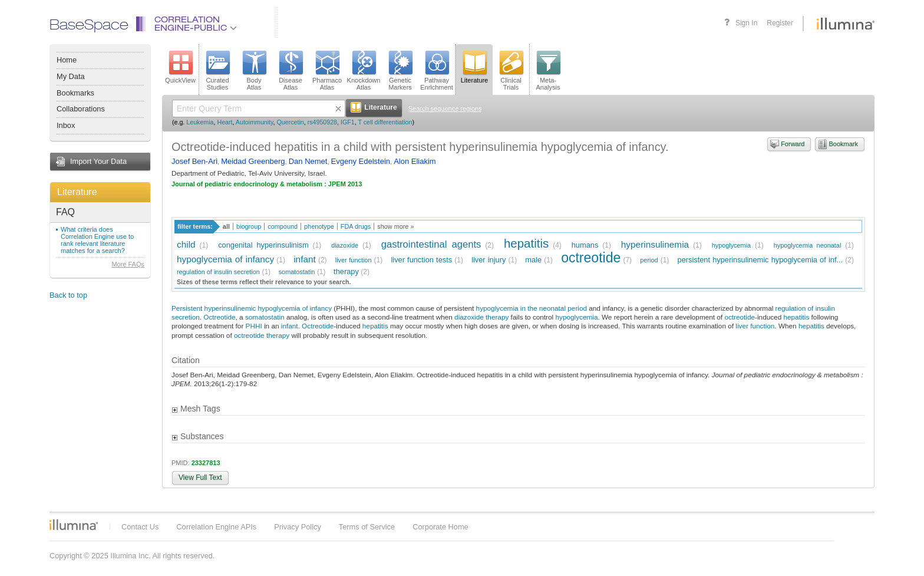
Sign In (746, 23)
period (649, 260)
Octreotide (219, 317)
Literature (77, 192)
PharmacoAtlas (327, 71)
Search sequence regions (445, 108)
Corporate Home (440, 527)
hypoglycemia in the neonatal (521, 308)
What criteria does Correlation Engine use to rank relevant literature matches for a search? (97, 240)
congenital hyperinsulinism (263, 245)
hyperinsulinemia (655, 244)
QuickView (180, 67)
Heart (225, 122)
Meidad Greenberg (253, 161)
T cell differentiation (385, 122)
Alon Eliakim (415, 161)
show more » (395, 226)
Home (67, 60)
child (186, 244)
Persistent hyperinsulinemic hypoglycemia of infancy (252, 308)
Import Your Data (98, 161)
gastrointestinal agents (431, 244)
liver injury (489, 260)
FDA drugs (356, 226)
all (226, 226)
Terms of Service (367, 527)
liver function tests (421, 260)
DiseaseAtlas (291, 71)
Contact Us (140, 527)
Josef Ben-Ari (194, 161)
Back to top (68, 295)
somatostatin (297, 272)
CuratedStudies (217, 71)
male (533, 260)
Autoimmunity (255, 122)
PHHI (254, 326)
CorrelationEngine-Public (196, 24)
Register (780, 23)
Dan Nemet (308, 161)
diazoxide (345, 245)
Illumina (74, 525)
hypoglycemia (732, 245)
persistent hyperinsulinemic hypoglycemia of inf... (760, 260)
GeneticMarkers (400, 71)
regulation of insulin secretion (218, 272)
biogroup (249, 226)
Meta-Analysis (548, 71)
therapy (346, 271)
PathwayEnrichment (437, 71)
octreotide (591, 258)
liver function (354, 260)
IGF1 (348, 122)
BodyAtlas (254, 71)
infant (305, 259)
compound (283, 226)
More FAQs (128, 264)
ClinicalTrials (511, 71)
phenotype (319, 226)
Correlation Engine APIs (216, 527)
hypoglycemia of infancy (225, 259)
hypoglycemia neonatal (808, 245)
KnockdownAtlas (364, 71)
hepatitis (526, 243)
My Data (71, 76)
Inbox (66, 125)
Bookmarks (75, 93)
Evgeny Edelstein (361, 161)
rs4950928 (322, 122)
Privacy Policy (298, 527)
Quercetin (291, 122)
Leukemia (200, 122)
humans (585, 245)
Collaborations (81, 109)
